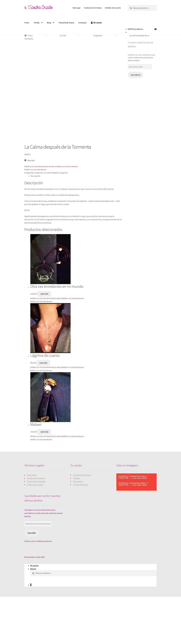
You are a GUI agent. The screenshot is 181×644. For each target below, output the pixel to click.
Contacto (82, 23)
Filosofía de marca (66, 23)
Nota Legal (77, 8)
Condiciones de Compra (93, 8)
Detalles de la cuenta (113, 8)
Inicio (27, 23)
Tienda (36, 23)
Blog (49, 23)
